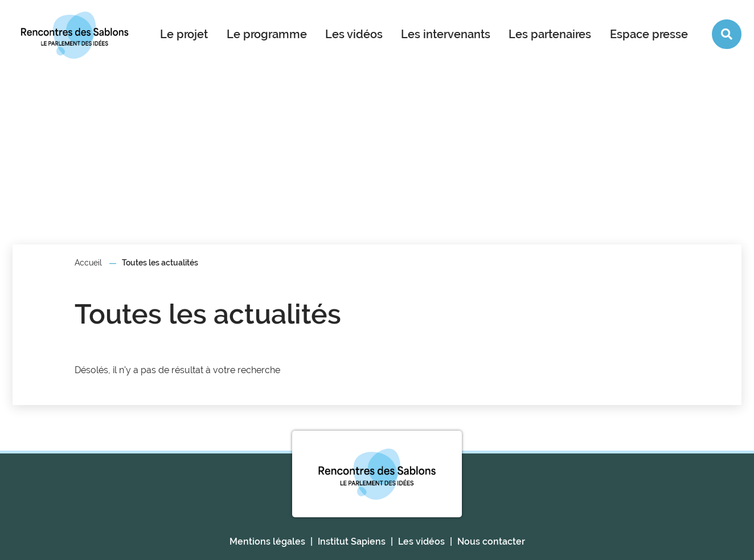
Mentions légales (267, 541)
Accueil (88, 263)
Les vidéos (354, 34)
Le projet (184, 34)
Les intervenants (446, 34)
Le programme (267, 34)
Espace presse (649, 34)
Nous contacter (491, 541)
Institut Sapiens (352, 541)
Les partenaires (550, 34)
